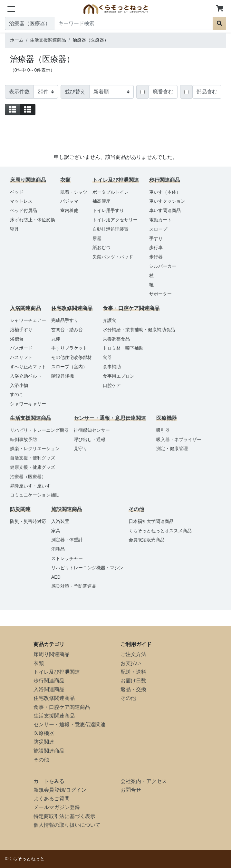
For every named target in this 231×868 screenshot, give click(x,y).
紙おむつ (101, 247)
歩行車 (156, 247)
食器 (107, 357)
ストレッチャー (67, 558)
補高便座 (101, 201)
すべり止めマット (28, 367)
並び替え (75, 92)
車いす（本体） (165, 192)
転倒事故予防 (24, 439)
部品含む (207, 92)
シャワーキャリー (28, 404)
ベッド (17, 192)
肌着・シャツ (74, 192)
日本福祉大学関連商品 (151, 521)
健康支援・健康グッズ (33, 467)
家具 (56, 531)
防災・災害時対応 (28, 521)
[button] (220, 9)
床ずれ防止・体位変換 (33, 220)
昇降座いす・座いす (30, 486)
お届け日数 (133, 681)
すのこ (17, 394)
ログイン (76, 790)
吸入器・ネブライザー (179, 439)
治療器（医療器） (28, 477)
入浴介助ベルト (26, 376)
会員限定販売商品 (147, 540)
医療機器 (44, 733)
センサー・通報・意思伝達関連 (70, 724)
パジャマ (69, 201)
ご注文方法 (133, 654)
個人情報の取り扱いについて (67, 825)
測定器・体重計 (67, 540)
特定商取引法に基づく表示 (64, 816)
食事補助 (112, 367)
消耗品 (58, 549)
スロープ (158, 229)
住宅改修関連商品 (54, 698)
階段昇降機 (63, 376)
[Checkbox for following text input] (143, 92)
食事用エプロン (119, 376)
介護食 (110, 320)
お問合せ (131, 790)
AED (56, 577)
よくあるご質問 (52, 799)
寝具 (14, 229)
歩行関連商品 (49, 681)
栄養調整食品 (116, 339)
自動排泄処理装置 (111, 229)
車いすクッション (167, 201)
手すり (156, 238)
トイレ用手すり (108, 210)
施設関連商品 (49, 751)
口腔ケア (112, 385)
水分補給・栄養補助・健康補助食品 (139, 330)
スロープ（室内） (69, 367)
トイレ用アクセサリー (115, 220)
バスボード (21, 348)
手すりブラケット (69, 348)
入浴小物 (19, 385)
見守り (81, 448)
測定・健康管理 (172, 448)
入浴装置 (60, 521)
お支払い (131, 663)
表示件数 (19, 92)
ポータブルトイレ (111, 192)
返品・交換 (133, 689)
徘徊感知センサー (92, 430)
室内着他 (69, 210)
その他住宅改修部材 (72, 357)
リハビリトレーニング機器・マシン (87, 568)
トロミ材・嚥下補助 (123, 348)
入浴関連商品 (49, 689)
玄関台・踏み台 (67, 330)
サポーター (160, 294)
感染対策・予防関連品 (74, 586)
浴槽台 (17, 339)
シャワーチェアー (28, 320)
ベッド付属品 (24, 210)
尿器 (97, 238)
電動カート (160, 220)
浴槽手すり (21, 330)
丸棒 (56, 339)
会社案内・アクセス (144, 781)
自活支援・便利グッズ (33, 458)
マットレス (21, 201)
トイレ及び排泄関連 (57, 672)
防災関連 (44, 742)
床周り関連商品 (52, 654)
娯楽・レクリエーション (35, 448)
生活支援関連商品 (54, 716)
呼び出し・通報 (90, 439)
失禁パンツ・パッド (113, 257)
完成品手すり (65, 320)
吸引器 (163, 430)
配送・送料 (133, 672)
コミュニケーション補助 (35, 495)
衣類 (39, 663)
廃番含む (163, 92)
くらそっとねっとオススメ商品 (160, 531)
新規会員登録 (49, 790)
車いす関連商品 (165, 210)
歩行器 (156, 257)
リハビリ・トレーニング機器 (39, 430)
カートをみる (49, 781)
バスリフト (21, 357)
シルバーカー (163, 266)
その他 (41, 760)
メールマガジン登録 (57, 807)
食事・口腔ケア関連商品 (62, 707)
